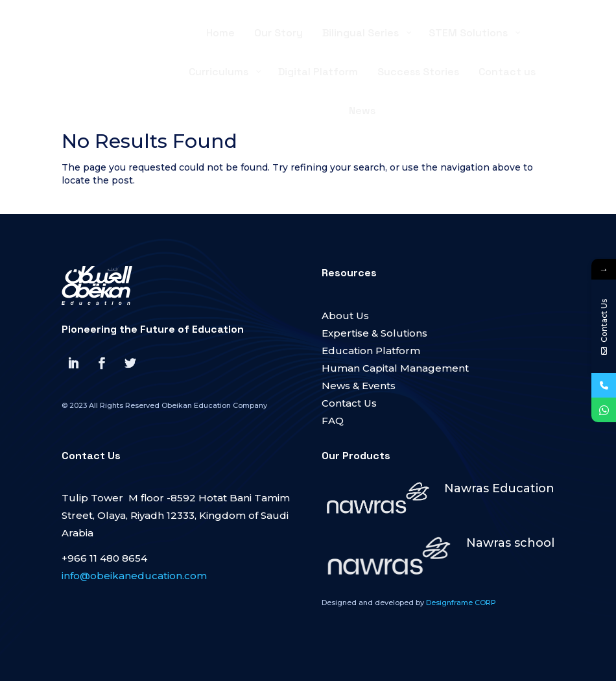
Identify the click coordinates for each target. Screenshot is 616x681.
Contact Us (349, 403)
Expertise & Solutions (374, 333)
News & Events (359, 386)
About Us (345, 316)
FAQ (333, 421)
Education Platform (371, 351)
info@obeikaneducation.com (134, 576)
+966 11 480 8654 (104, 558)
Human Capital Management (395, 368)
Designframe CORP (461, 603)
